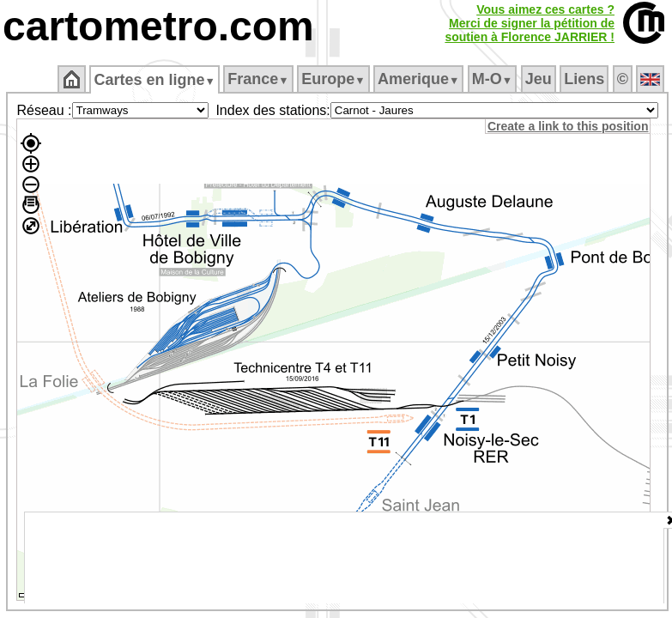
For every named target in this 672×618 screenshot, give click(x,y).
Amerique (418, 79)
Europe (333, 79)
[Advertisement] (344, 558)
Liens (584, 79)
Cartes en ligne (154, 80)
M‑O (492, 79)
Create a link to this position (568, 126)
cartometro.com (158, 26)
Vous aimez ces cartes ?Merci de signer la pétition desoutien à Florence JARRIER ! (530, 23)
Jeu (539, 79)
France (258, 79)
